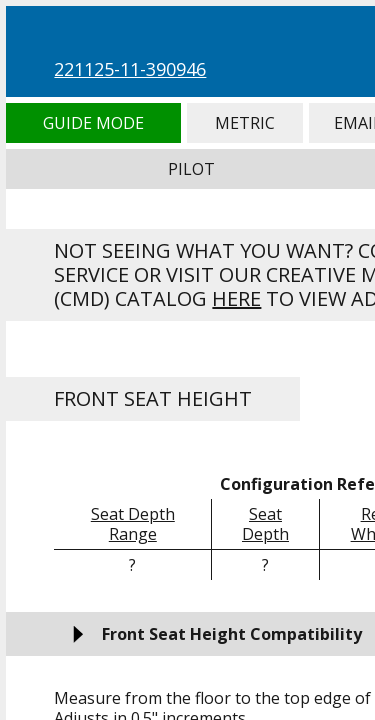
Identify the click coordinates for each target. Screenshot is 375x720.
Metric (245, 123)
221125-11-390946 (130, 69)
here (236, 298)
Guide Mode (93, 123)
